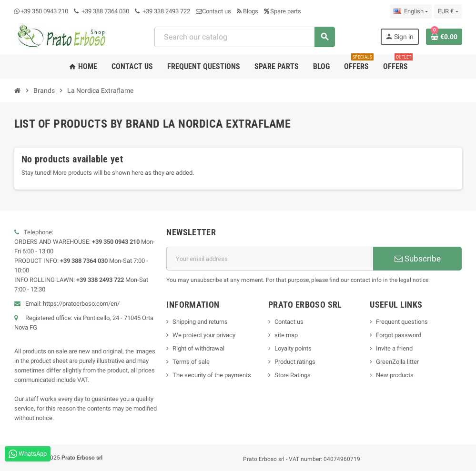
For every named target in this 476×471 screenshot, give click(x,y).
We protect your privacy (204, 335)
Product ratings (295, 362)
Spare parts (283, 11)
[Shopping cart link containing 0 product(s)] (444, 37)
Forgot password (399, 335)
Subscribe (418, 259)
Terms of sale (191, 362)
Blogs (248, 11)
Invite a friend (394, 348)
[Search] (244, 37)
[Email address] (270, 259)
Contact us (213, 11)
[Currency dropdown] (448, 11)
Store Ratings (293, 375)
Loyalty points (293, 348)
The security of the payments (212, 375)
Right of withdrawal (198, 348)
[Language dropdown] (411, 11)
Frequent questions (402, 322)
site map (286, 335)
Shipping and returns (200, 322)
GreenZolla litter (397, 362)
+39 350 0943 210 (44, 11)
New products (395, 375)
